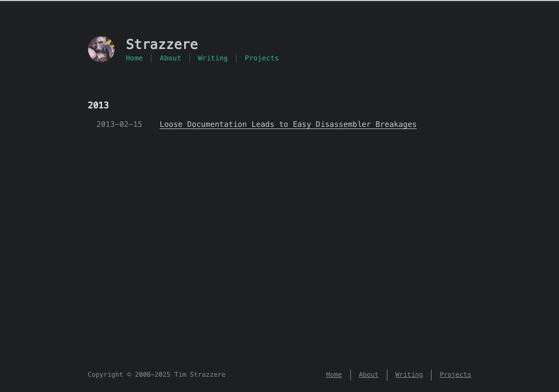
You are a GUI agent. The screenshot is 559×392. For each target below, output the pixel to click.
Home (134, 58)
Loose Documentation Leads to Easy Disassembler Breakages (288, 124)
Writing (213, 58)
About (170, 58)
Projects (262, 58)
